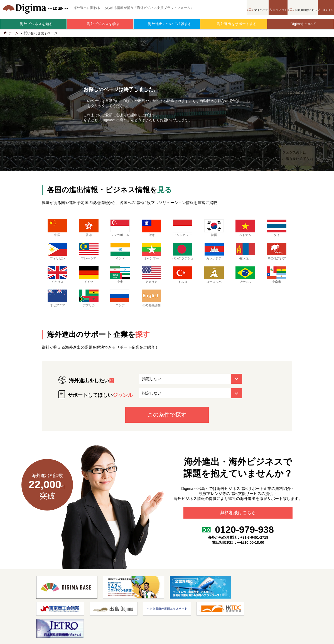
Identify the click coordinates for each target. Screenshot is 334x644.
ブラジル (245, 281)
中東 (120, 281)
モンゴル (245, 254)
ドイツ (89, 281)
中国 (57, 230)
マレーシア (89, 254)
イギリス (57, 281)
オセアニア (57, 305)
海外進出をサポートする (234, 24)
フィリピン (57, 254)
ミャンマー (151, 254)
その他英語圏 (151, 305)
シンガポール (120, 230)
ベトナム (245, 230)
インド (120, 254)
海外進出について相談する (167, 24)
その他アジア (277, 254)
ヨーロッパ (214, 281)
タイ (277, 230)
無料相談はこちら (238, 522)
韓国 (214, 230)
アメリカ (151, 281)
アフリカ (89, 305)
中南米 (277, 281)
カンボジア (214, 254)
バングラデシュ (183, 256)
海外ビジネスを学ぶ (100, 24)
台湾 (151, 230)
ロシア (120, 305)
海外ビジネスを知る (34, 24)
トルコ (183, 281)
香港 (89, 230)
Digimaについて (301, 24)
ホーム (11, 36)
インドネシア (183, 230)
